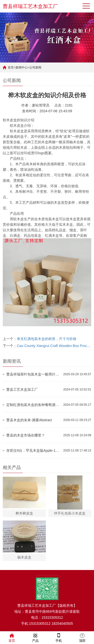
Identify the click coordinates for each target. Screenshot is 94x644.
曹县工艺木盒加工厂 (22, 389)
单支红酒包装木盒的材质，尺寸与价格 (47, 339)
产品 (35, 637)
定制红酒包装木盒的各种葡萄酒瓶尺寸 (33, 405)
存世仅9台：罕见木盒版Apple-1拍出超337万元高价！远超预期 (33, 450)
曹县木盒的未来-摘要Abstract (29, 420)
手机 (59, 637)
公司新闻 (35, 67)
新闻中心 (22, 67)
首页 (11, 67)
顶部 (82, 637)
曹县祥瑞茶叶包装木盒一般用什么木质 (33, 374)
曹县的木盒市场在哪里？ (26, 435)
